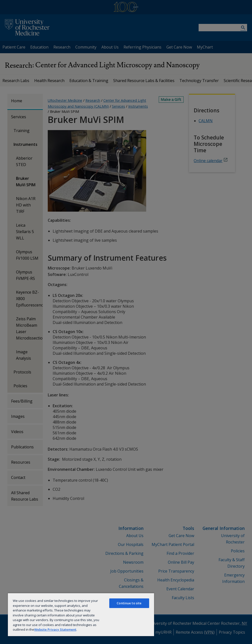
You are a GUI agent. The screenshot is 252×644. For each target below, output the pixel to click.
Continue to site (129, 603)
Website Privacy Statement (55, 629)
